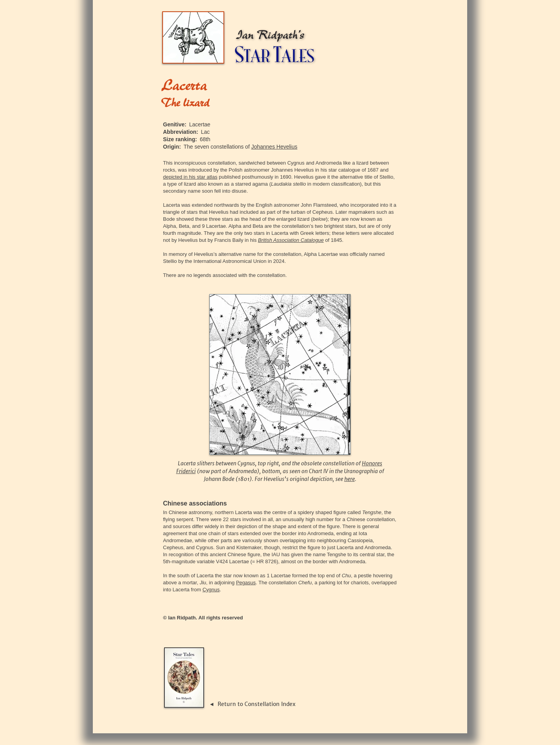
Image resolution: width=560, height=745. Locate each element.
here (350, 479)
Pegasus (246, 583)
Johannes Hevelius (274, 147)
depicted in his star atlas (190, 177)
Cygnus (211, 590)
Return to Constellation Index (257, 704)
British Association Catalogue (291, 240)
